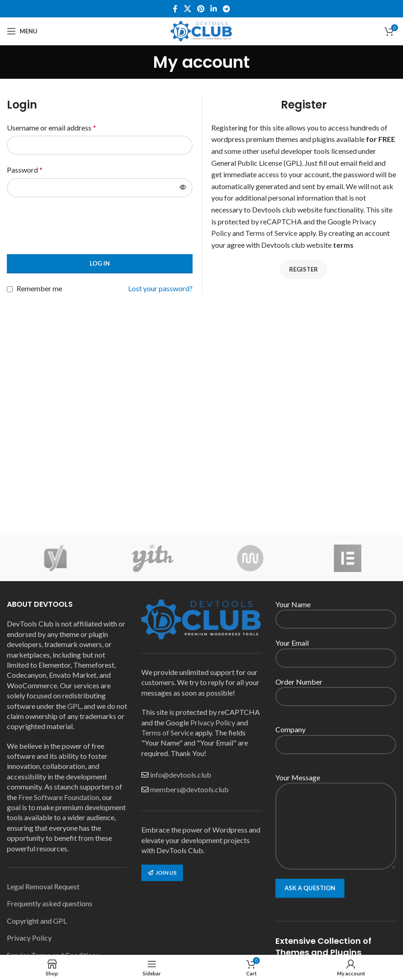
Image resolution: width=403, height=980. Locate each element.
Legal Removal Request (43, 886)
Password (25, 170)
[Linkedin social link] (214, 9)
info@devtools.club (181, 775)
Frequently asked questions (50, 903)
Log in (100, 263)
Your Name (336, 611)
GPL (74, 706)
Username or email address (51, 128)
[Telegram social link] (227, 9)
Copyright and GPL (37, 921)
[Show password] (183, 188)
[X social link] (187, 9)
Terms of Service (271, 233)
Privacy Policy (29, 938)
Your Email (336, 650)
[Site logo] (202, 30)
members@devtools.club (189, 789)
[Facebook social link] (175, 9)
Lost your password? (160, 288)
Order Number (336, 689)
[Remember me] (10, 289)
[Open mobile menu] (22, 31)
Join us (162, 873)
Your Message (336, 801)
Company (336, 736)
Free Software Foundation (59, 797)
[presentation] (76, 224)
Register (304, 269)
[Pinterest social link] (201, 9)
